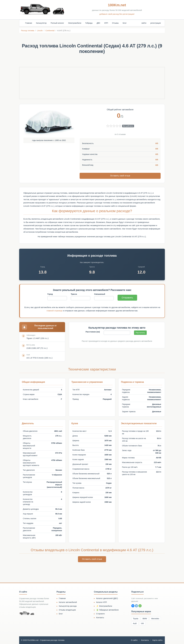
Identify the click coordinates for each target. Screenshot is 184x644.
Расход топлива (28, 31)
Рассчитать (140, 333)
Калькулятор (41, 23)
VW (142, 623)
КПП (106, 23)
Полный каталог (57, 23)
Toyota (136, 619)
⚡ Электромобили (104, 606)
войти (144, 23)
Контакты (100, 618)
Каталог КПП (102, 602)
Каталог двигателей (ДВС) (107, 598)
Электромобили (75, 23)
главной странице (54, 311)
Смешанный (100, 294)
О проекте (100, 614)
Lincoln (40, 31)
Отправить (127, 298)
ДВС (98, 23)
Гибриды (89, 23)
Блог (125, 23)
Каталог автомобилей (68, 602)
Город (50, 294)
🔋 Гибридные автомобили (107, 610)
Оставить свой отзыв (120, 176)
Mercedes (155, 619)
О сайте (134, 640)
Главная (29, 23)
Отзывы (115, 23)
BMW (145, 619)
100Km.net (117, 5)
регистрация (156, 23)
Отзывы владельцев (67, 610)
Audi (135, 623)
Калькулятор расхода (68, 606)
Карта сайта (157, 640)
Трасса (74, 294)
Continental (50, 31)
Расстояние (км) (93, 332)
